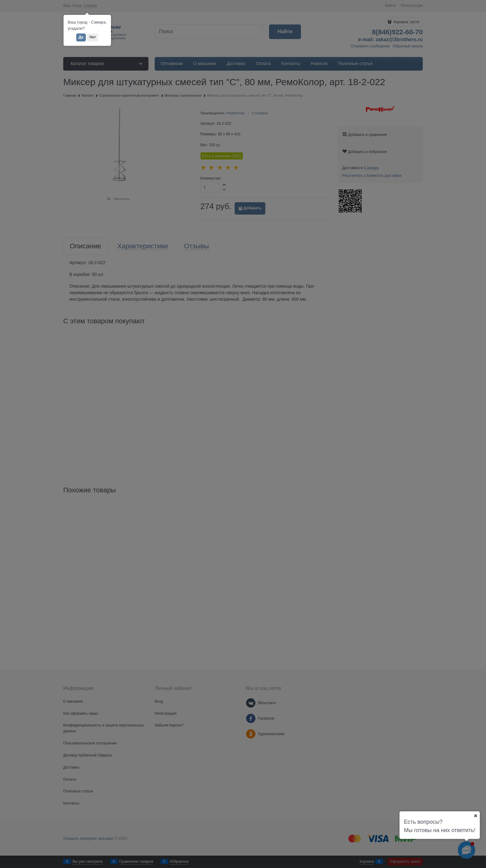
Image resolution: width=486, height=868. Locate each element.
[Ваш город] (475, 816)
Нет (93, 37)
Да (81, 37)
